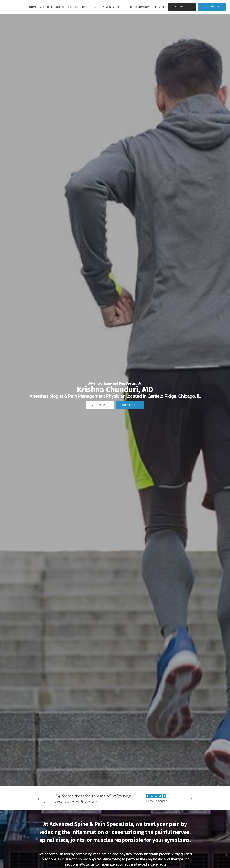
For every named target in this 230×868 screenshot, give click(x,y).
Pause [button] (45, 802)
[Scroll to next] (191, 800)
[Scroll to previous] (39, 800)
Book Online (130, 405)
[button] (212, 7)
